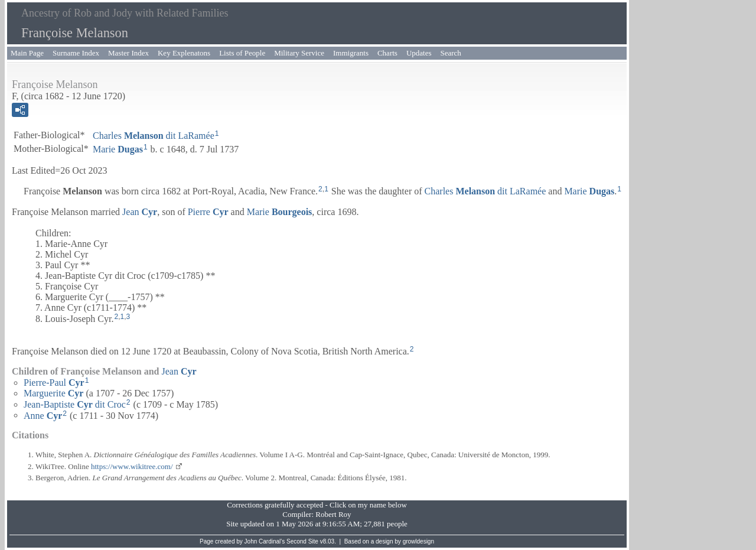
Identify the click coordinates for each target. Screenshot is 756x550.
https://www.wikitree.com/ (132, 466)
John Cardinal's (265, 541)
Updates (419, 53)
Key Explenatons (184, 53)
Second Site (302, 541)
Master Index (128, 53)
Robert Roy (333, 514)
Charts (387, 53)
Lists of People (242, 53)
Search (451, 53)
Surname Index (76, 53)
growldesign (418, 541)
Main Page (27, 53)
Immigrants (351, 53)
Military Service (299, 53)
